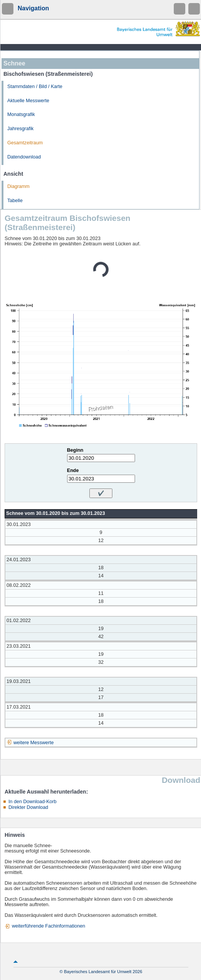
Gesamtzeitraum (25, 143)
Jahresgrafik (21, 129)
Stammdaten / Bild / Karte (35, 87)
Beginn (75, 450)
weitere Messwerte (34, 743)
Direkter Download (28, 807)
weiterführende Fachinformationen (49, 926)
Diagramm (18, 186)
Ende (73, 470)
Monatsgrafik (21, 114)
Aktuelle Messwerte (28, 101)
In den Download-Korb (32, 802)
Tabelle (15, 201)
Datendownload (24, 157)
